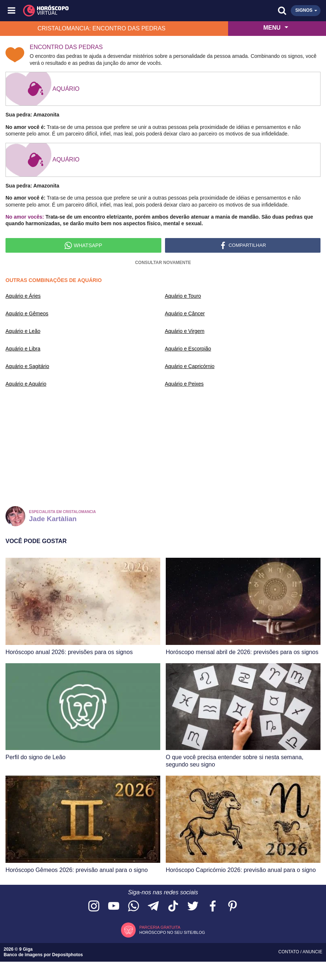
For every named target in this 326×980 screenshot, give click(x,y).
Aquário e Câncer (185, 313)
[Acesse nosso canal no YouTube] (114, 907)
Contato (289, 952)
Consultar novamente (163, 263)
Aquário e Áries (23, 296)
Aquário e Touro (183, 296)
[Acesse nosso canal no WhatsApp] (133, 907)
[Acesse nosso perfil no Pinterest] (232, 907)
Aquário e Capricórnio (190, 366)
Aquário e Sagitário (27, 366)
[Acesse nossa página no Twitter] (193, 907)
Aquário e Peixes (184, 384)
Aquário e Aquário (26, 384)
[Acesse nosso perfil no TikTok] (173, 907)
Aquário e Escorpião (188, 349)
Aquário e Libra (23, 349)
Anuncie (312, 952)
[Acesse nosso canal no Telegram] (153, 907)
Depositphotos (67, 955)
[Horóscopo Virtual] (88, 11)
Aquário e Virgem (185, 331)
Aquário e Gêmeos (27, 313)
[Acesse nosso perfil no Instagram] (94, 907)
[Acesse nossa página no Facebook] (213, 907)
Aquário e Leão (23, 331)
